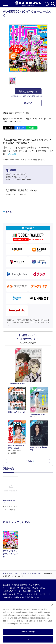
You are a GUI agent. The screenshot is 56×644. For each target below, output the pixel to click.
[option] (11, 494)
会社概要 (7, 585)
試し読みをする (28, 91)
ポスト (10, 128)
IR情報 (15, 585)
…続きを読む (12, 154)
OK (28, 640)
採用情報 (23, 585)
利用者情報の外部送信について (27, 597)
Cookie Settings (28, 632)
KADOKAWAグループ (12, 591)
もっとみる (27, 461)
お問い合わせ (8, 594)
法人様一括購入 (39, 588)
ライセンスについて (11, 588)
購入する (28, 103)
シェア (21, 128)
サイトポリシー (42, 594)
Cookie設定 (8, 597)
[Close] (52, 606)
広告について (34, 585)
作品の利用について (31, 591)
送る (33, 128)
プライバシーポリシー (25, 594)
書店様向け (26, 588)
